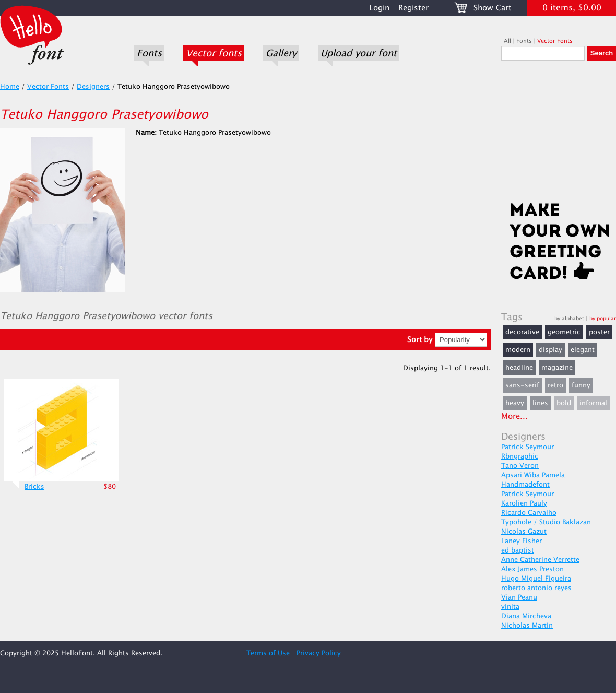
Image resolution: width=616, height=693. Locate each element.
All (507, 41)
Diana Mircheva (526, 616)
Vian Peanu (519, 597)
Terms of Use (268, 653)
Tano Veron (520, 466)
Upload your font (359, 53)
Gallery (281, 53)
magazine (557, 368)
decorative (522, 332)
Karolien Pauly (524, 503)
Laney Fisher (522, 541)
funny (581, 385)
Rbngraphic (520, 456)
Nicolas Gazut (524, 532)
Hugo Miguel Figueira (536, 579)
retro (555, 385)
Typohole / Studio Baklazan (546, 522)
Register (413, 8)
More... (514, 416)
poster (599, 332)
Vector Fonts (555, 41)
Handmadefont (525, 485)
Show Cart (493, 8)
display (550, 350)
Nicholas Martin (527, 626)
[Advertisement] (559, 134)
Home (10, 87)
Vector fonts (214, 53)
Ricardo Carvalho (529, 513)
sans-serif (522, 385)
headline (519, 368)
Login (379, 8)
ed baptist (518, 550)
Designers (93, 87)
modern (518, 350)
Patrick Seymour (528, 447)
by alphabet (569, 318)
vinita (510, 607)
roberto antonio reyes (536, 588)
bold (564, 403)
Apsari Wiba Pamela (533, 475)
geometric (564, 332)
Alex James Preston (532, 569)
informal (593, 403)
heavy (515, 403)
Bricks (34, 487)
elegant (583, 350)
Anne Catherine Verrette (540, 560)
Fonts (149, 53)
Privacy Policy (319, 653)
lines (540, 403)
